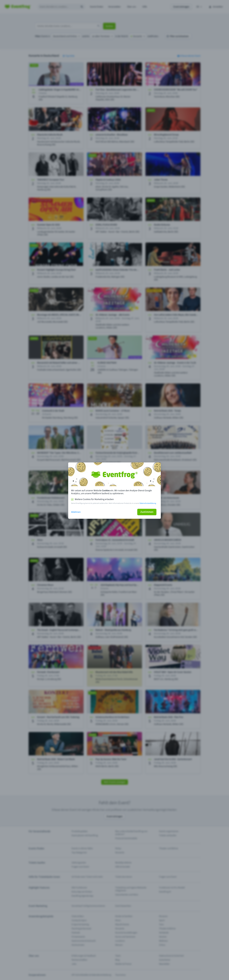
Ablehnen (76, 512)
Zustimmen (147, 512)
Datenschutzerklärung (148, 503)
